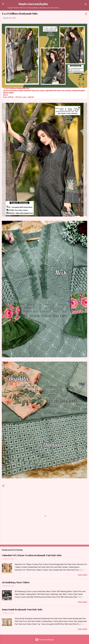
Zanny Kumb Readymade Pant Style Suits (22, 609)
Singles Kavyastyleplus (33, 4)
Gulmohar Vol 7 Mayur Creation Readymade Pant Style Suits (32, 555)
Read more (83, 575)
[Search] (86, 5)
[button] (86, 14)
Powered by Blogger (45, 640)
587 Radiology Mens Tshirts (16, 582)
